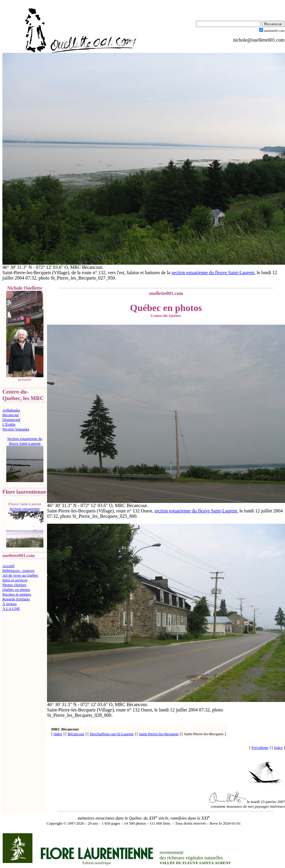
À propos (10, 604)
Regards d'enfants (16, 599)
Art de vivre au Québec (20, 575)
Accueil (8, 566)
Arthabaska (11, 410)
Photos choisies (14, 585)
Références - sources (18, 570)
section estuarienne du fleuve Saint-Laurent (213, 273)
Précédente (260, 748)
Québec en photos (16, 590)
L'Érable (9, 424)
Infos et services (15, 580)
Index (58, 734)
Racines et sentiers (17, 594)
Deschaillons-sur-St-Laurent (112, 734)
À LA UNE (11, 609)
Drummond (11, 420)
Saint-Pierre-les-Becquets (159, 734)
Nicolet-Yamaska (16, 429)
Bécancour (11, 415)
